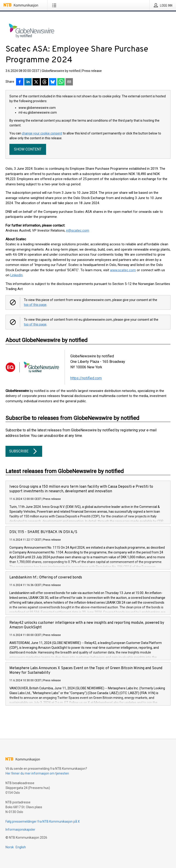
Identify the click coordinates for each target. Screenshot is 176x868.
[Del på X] (36, 82)
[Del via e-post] (69, 82)
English (21, 847)
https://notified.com (86, 378)
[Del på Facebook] (20, 82)
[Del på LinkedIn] (28, 82)
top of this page (35, 305)
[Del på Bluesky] (53, 82)
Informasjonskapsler (20, 830)
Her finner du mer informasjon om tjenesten (37, 773)
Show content (28, 149)
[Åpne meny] (55, 5)
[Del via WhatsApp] (61, 82)
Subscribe (24, 451)
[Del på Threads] (44, 82)
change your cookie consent (42, 133)
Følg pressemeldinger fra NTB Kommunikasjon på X (43, 821)
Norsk (10, 847)
